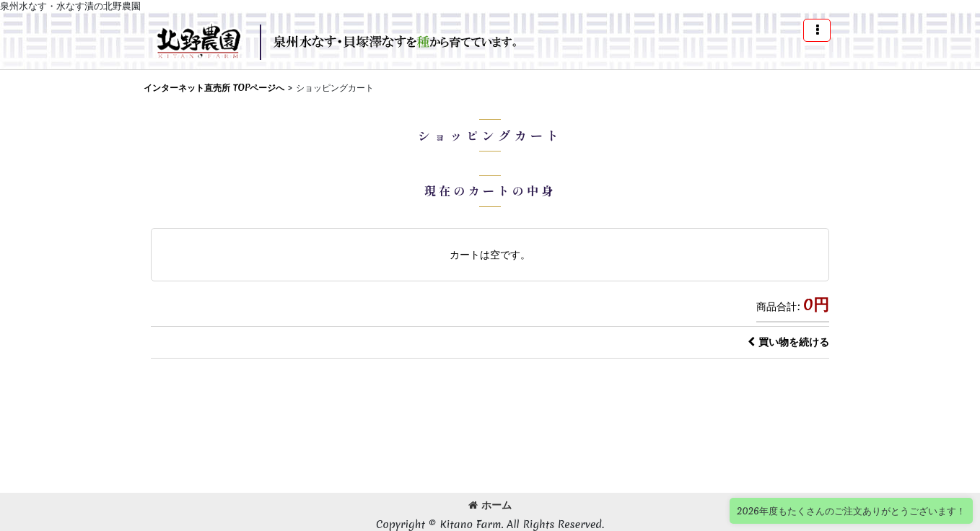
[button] (817, 30)
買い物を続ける (788, 342)
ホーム (490, 505)
